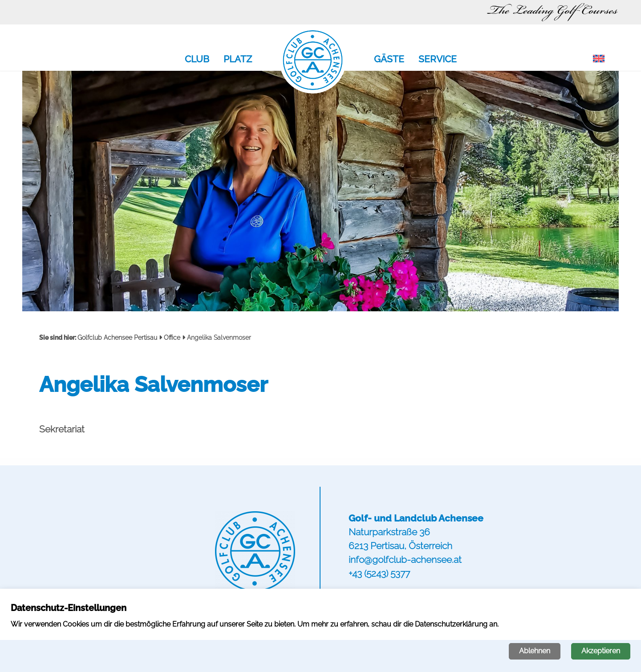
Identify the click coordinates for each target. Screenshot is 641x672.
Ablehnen (535, 651)
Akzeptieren (601, 651)
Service (438, 60)
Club (197, 60)
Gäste (389, 60)
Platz (238, 60)
